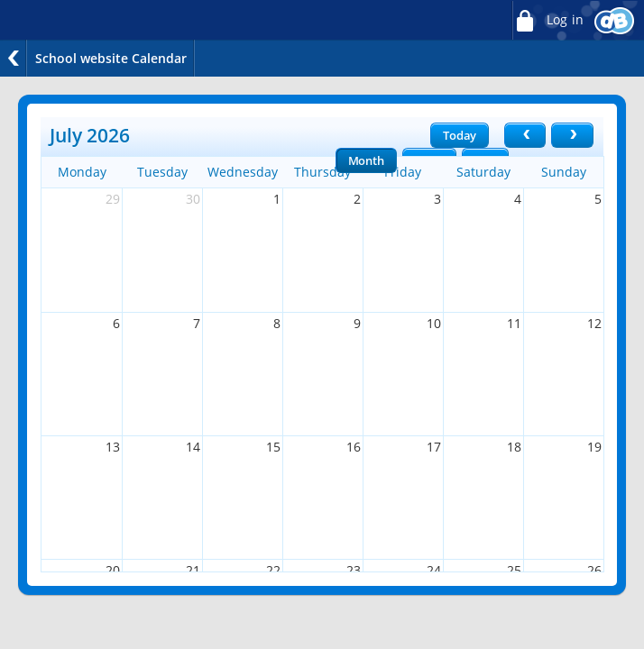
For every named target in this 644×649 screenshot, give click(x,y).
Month (366, 160)
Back (14, 58)
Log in (547, 20)
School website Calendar (111, 58)
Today (460, 135)
